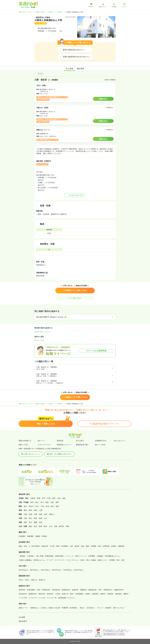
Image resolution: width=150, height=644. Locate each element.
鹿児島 (61, 526)
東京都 (51, 12)
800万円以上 (79, 570)
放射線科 (118, 594)
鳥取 (36, 518)
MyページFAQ (100, 445)
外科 (100, 590)
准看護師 (30, 536)
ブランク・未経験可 (104, 608)
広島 (25, 518)
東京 (25, 506)
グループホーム (72, 560)
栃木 (52, 506)
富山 (37, 502)
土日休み (44, 608)
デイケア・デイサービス (56, 560)
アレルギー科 (52, 598)
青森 (39, 498)
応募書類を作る (101, 441)
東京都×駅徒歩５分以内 (42, 332)
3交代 (27, 580)
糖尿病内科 (93, 590)
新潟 (32, 502)
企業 (123, 560)
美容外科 (22, 590)
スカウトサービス (44, 445)
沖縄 (67, 526)
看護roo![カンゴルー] (25, 12)
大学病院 (30, 556)
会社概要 (22, 617)
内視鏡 (113, 546)
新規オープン (24, 608)
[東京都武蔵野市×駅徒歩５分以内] (75, 317)
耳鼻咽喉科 (79, 594)
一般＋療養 (39, 556)
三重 (41, 510)
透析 (58, 546)
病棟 (20, 546)
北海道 (33, 498)
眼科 (72, 594)
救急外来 (45, 546)
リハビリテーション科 (37, 598)
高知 (41, 522)
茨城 (47, 506)
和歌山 (52, 514)
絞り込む (39, 74)
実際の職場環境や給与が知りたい (77, 57)
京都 (30, 514)
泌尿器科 (95, 594)
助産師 (44, 536)
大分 (51, 526)
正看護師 (22, 536)
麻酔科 (126, 594)
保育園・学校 (96, 546)
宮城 (49, 498)
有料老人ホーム (39, 560)
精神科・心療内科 (107, 594)
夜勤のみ (42, 580)
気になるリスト (120, 441)
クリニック (69, 556)
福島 (64, 498)
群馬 (57, 506)
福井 (47, 502)
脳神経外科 (33, 594)
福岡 (30, 526)
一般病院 (22, 556)
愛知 (25, 510)
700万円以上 (68, 570)
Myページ (41, 441)
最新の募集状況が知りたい (74, 50)
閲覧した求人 (24, 445)
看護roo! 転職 (40, 12)
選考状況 (60, 441)
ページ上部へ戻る (75, 298)
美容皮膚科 (31, 590)
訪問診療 (106, 546)
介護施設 (100, 556)
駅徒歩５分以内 (39, 340)
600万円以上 (57, 570)
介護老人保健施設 (25, 560)
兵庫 (36, 514)
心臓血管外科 (118, 590)
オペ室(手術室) (34, 546)
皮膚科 (88, 594)
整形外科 (42, 594)
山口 (46, 518)
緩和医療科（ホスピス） (67, 598)
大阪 (25, 514)
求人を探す (80, 441)
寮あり (82, 608)
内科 (39, 590)
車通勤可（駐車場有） (70, 608)
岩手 (44, 498)
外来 (25, 546)
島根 (41, 518)
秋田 (54, 498)
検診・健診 (85, 546)
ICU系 (52, 546)
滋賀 (41, 514)
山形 (59, 498)
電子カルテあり (119, 608)
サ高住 (82, 560)
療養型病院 (49, 556)
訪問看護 (65, 546)
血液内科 (75, 590)
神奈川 (31, 506)
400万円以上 (35, 570)
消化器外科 (23, 594)
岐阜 (30, 510)
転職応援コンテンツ (64, 445)
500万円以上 (46, 570)
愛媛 (36, 522)
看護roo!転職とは (25, 441)
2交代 (21, 580)
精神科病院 (59, 556)
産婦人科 (65, 594)
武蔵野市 (60, 12)
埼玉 (37, 506)
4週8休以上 (34, 608)
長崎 (40, 526)
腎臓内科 (83, 590)
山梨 (52, 502)
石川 (42, 502)
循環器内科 (66, 590)
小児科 (58, 594)
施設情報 (81, 69)
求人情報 (69, 69)
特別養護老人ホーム (112, 556)
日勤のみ (34, 580)
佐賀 (35, 526)
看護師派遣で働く (82, 445)
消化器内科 (56, 590)
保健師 (38, 536)
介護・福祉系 (74, 546)
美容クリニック (81, 556)
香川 (30, 522)
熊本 (45, 526)
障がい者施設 (91, 560)
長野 (57, 502)
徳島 (25, 522)
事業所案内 (23, 621)
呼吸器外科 (108, 590)
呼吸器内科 (46, 590)
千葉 (42, 506)
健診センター (103, 560)
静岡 (36, 510)
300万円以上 (23, 570)
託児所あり (91, 608)
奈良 (46, 514)
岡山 (30, 518)
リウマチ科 (23, 598)
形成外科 (50, 594)
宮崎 (56, 526)
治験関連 (121, 546)
